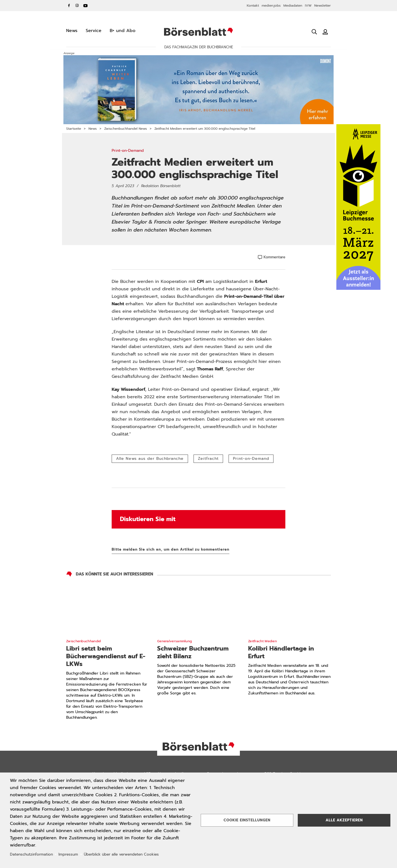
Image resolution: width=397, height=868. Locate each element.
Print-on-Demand (251, 459)
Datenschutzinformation (31, 854)
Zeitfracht (208, 459)
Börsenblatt (198, 32)
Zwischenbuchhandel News (126, 129)
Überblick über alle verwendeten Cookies (121, 854)
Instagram (77, 6)
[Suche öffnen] (314, 32)
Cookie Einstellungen (247, 820)
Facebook (69, 6)
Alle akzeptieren (344, 820)
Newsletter (323, 6)
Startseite (74, 129)
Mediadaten (293, 6)
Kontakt (253, 6)
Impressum (68, 854)
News (93, 129)
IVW (308, 6)
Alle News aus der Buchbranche (150, 459)
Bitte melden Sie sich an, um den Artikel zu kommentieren (171, 549)
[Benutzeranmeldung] (325, 32)
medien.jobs (271, 6)
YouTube (85, 6)
